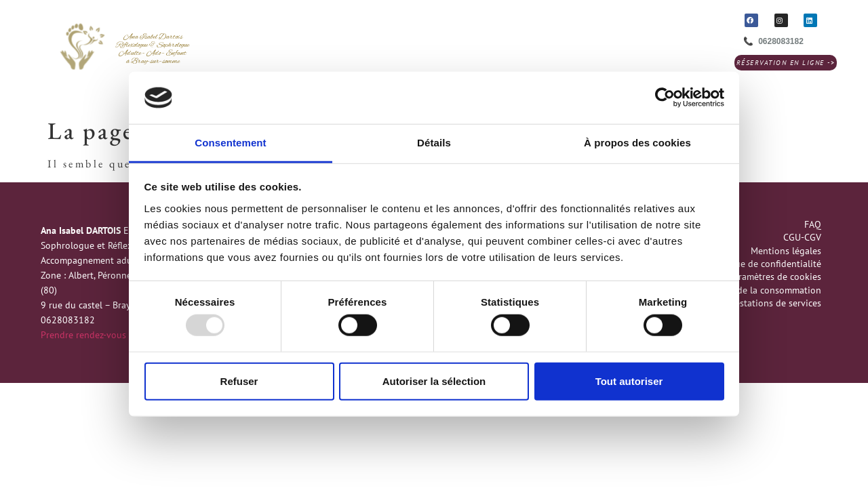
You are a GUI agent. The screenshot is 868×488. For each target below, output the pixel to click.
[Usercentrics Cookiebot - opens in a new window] (665, 98)
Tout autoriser (629, 381)
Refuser (239, 381)
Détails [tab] (434, 143)
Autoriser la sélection (434, 381)
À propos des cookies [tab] (637, 143)
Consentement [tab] (230, 143)
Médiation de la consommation (757, 290)
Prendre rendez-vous (83, 335)
